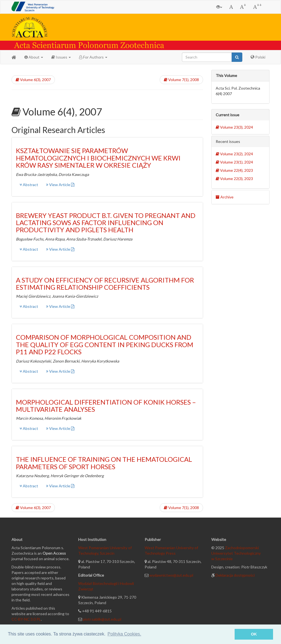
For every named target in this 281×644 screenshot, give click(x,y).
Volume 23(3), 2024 (234, 127)
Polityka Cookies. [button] (124, 634)
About (34, 57)
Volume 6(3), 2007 (33, 80)
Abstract (29, 185)
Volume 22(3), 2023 (234, 179)
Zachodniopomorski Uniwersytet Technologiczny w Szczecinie (236, 553)
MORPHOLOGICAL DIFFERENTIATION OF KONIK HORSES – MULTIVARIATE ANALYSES (106, 406)
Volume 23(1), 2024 (234, 162)
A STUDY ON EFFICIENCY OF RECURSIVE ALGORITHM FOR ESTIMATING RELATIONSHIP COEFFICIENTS (105, 284)
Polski (258, 57)
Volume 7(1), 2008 (181, 80)
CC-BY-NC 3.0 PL (26, 619)
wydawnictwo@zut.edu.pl (171, 575)
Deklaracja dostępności (235, 575)
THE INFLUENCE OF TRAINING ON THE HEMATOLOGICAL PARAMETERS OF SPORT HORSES (104, 463)
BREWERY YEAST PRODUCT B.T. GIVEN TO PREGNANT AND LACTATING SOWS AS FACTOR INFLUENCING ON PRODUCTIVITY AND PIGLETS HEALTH (106, 223)
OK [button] (254, 634)
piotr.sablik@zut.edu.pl (102, 619)
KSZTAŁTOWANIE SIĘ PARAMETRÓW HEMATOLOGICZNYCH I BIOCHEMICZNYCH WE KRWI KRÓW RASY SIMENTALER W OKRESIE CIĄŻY (98, 158)
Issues (61, 57)
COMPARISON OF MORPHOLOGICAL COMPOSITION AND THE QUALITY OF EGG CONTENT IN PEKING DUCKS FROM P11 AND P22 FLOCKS (105, 344)
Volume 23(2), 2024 (234, 154)
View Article (60, 185)
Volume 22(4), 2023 (234, 170)
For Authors (93, 57)
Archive (225, 197)
